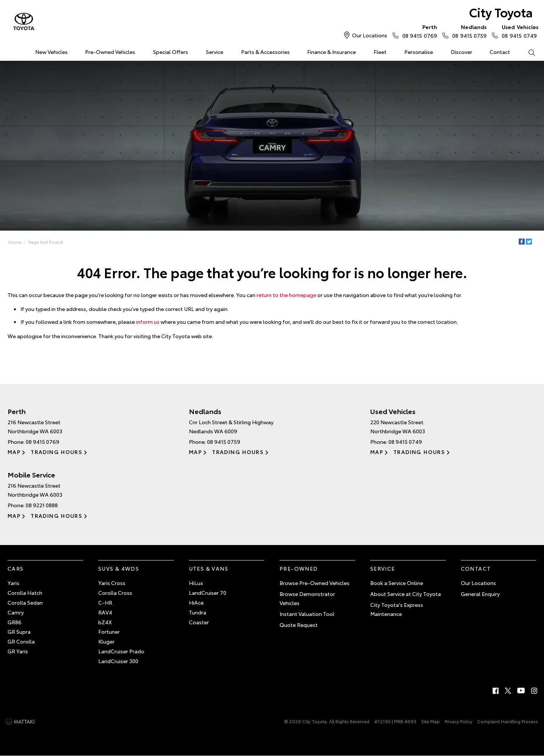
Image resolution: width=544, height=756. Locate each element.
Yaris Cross (112, 583)
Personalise (419, 52)
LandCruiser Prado (121, 651)
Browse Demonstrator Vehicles (307, 598)
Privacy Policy (458, 721)
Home (9, 50)
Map (14, 452)
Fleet (380, 52)
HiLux (196, 583)
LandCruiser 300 (118, 661)
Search (527, 52)
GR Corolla (21, 641)
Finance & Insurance (331, 52)
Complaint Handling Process (508, 721)
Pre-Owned (299, 568)
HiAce (196, 602)
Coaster (199, 622)
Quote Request (299, 625)
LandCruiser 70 (208, 593)
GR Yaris (18, 651)
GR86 (15, 622)
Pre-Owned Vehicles (110, 52)
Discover (461, 52)
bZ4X (105, 622)
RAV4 (105, 612)
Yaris (13, 583)
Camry (16, 612)
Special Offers (171, 52)
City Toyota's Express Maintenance (397, 609)
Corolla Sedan (25, 602)
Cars (16, 568)
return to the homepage (286, 295)
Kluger (106, 641)
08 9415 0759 (468, 31)
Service (215, 52)
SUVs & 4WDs (119, 568)
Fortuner (109, 631)
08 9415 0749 (518, 31)
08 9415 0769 (418, 31)
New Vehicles (51, 52)
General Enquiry (480, 594)
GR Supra (19, 631)
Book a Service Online (397, 583)
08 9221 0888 (42, 505)
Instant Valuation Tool (307, 614)
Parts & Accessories (265, 52)
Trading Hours (56, 452)
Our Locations (370, 35)
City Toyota (501, 12)
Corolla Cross (115, 593)
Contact (500, 52)
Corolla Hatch (25, 593)
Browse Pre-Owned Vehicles (314, 583)
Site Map (430, 721)
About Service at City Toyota (406, 594)
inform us (148, 322)
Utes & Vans (209, 568)
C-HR (105, 602)
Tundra (198, 612)
